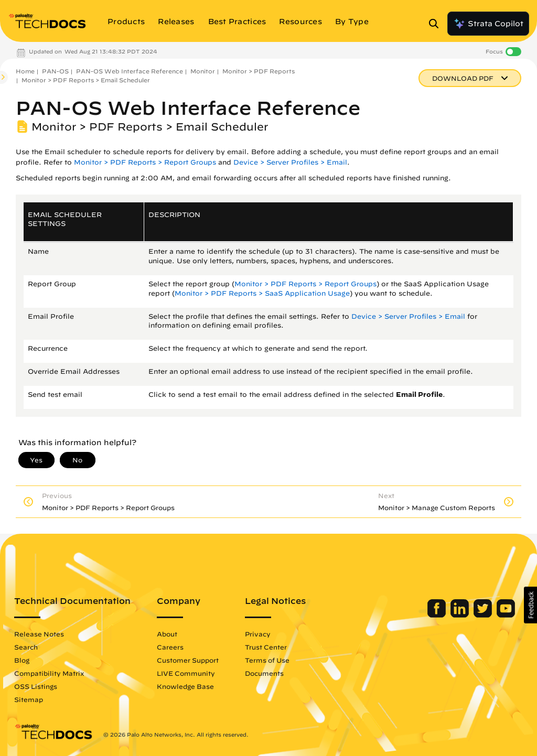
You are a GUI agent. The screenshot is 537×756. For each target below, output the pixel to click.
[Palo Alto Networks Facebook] (438, 615)
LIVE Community (186, 673)
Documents (264, 673)
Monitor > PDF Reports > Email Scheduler (86, 80)
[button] (530, 605)
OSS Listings (36, 686)
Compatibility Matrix (49, 673)
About (167, 634)
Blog (22, 660)
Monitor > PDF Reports (259, 71)
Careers (170, 647)
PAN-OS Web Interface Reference (130, 71)
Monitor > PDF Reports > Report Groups (145, 162)
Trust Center (266, 647)
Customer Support (188, 660)
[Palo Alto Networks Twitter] (484, 615)
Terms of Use (267, 660)
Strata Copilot (488, 24)
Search (26, 647)
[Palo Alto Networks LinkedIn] (461, 615)
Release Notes (39, 634)
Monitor (203, 71)
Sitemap (29, 699)
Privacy (258, 634)
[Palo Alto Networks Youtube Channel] (506, 615)
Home (25, 71)
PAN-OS (55, 71)
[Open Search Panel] (437, 24)
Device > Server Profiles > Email (290, 162)
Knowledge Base (185, 686)
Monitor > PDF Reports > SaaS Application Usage (262, 293)
